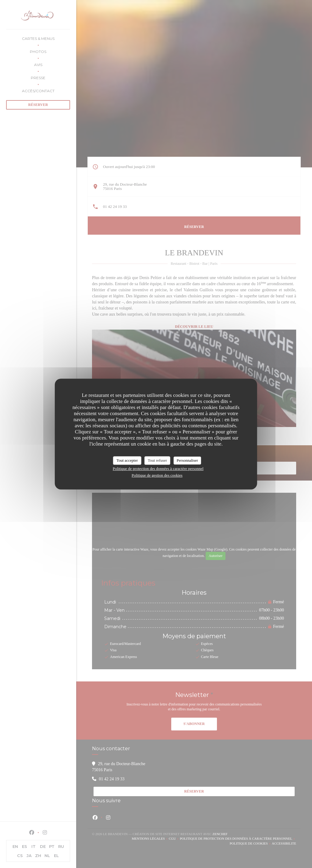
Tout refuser (157, 460)
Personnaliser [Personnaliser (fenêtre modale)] (187, 460)
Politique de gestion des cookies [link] (157, 475)
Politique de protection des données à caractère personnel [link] (158, 469)
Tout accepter (127, 460)
